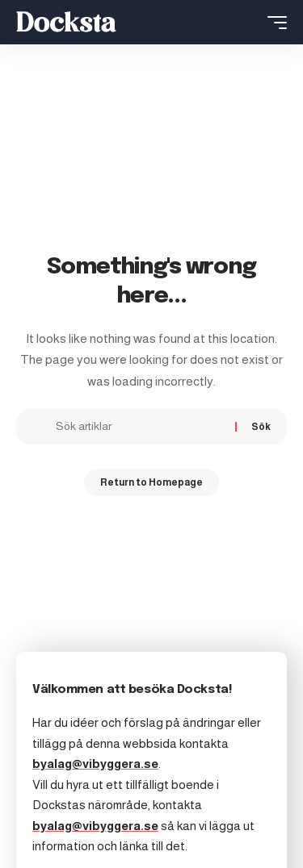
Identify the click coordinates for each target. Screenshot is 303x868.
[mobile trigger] (273, 23)
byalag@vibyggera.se (95, 764)
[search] (248, 22)
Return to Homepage (151, 482)
